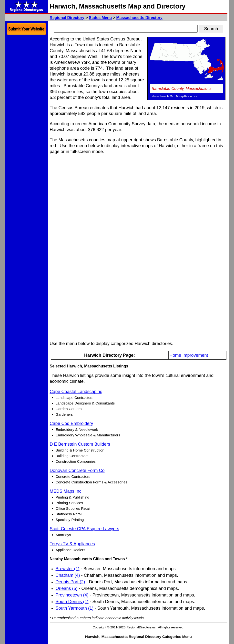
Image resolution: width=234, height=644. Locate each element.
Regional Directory (67, 18)
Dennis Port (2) (70, 582)
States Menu (100, 18)
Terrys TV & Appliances (72, 544)
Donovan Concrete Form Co (77, 471)
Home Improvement (189, 355)
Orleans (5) (67, 588)
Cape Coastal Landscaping (76, 392)
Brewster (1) (68, 569)
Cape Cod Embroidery (71, 423)
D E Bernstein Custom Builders (80, 444)
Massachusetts (139, 18)
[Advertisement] (26, 110)
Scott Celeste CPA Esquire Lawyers (85, 529)
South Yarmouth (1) (75, 608)
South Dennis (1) (72, 602)
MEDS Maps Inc (66, 491)
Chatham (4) (68, 575)
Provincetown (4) (72, 595)
